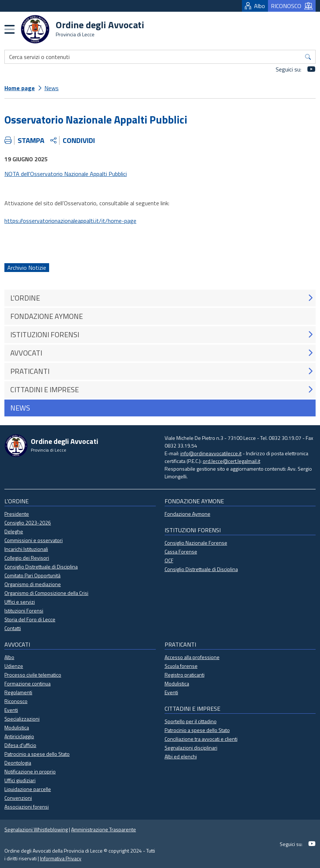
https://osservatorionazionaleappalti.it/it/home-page (70, 221)
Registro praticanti (185, 675)
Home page (20, 88)
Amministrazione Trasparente (104, 829)
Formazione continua (27, 683)
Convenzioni (18, 798)
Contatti (13, 628)
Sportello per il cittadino (191, 721)
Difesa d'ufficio (20, 745)
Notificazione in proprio (30, 771)
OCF (169, 560)
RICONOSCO (292, 6)
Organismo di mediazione (33, 584)
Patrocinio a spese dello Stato (37, 754)
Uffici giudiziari (20, 780)
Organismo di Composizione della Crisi (46, 593)
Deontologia (18, 763)
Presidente (17, 514)
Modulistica (17, 727)
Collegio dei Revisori (27, 558)
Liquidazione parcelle (28, 789)
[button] (310, 298)
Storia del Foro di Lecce (30, 619)
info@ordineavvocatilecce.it (211, 453)
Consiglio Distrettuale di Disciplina (41, 567)
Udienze (14, 666)
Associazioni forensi (27, 807)
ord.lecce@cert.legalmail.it (231, 461)
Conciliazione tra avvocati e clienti (201, 739)
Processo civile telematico (33, 675)
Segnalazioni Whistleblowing (36, 829)
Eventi (11, 710)
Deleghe (14, 531)
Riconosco (16, 701)
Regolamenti (18, 692)
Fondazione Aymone (187, 514)
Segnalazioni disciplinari (191, 748)
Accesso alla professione (192, 657)
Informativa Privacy (61, 858)
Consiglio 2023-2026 (28, 523)
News (52, 88)
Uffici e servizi (20, 602)
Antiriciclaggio (19, 736)
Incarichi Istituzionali (26, 549)
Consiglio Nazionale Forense (196, 543)
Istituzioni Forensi (24, 610)
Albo (255, 6)
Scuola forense (181, 666)
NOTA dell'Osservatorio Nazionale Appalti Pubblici (66, 174)
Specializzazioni (22, 719)
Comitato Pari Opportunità (32, 575)
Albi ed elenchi (181, 756)
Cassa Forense (181, 551)
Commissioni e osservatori (34, 540)
